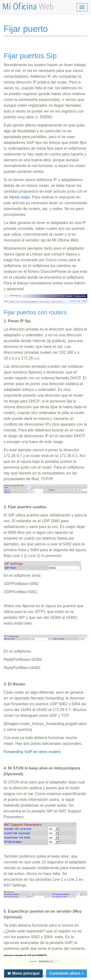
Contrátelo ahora (65, 973)
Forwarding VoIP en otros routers (32, 752)
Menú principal (25, 973)
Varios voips (19, 197)
